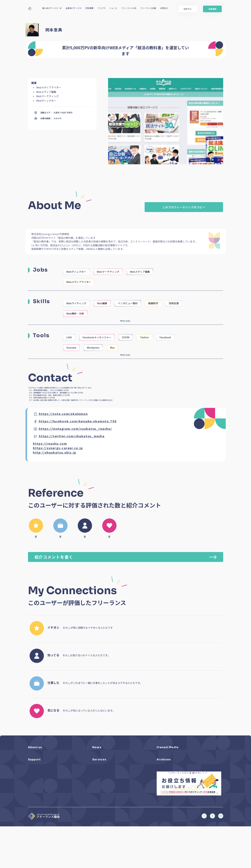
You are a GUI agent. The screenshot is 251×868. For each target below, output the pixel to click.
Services (99, 778)
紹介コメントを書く (126, 557)
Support (34, 778)
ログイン (188, 9)
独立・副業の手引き (166, 789)
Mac (112, 347)
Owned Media (168, 747)
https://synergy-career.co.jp (58, 448)
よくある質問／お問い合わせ (42, 785)
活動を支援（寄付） (38, 759)
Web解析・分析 (75, 313)
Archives (164, 778)
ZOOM (126, 337)
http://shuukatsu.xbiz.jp (55, 452)
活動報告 (97, 763)
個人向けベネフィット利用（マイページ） (113, 794)
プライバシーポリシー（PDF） (43, 817)
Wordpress (93, 347)
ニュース (113, 8)
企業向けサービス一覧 (103, 799)
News (97, 747)
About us (35, 747)
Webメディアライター (79, 282)
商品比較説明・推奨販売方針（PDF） (46, 826)
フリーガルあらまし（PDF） (42, 808)
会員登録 (212, 9)
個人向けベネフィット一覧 (105, 789)
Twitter (144, 337)
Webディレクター (76, 272)
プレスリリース (100, 754)
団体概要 (90, 8)
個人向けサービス (50, 8)
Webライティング (76, 303)
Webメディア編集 (140, 272)
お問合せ (164, 8)
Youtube (71, 347)
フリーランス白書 (148, 8)
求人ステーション (101, 803)
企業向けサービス (74, 8)
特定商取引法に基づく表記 (41, 831)
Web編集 (102, 303)
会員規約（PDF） (36, 813)
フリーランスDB (100, 785)
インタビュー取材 (128, 303)
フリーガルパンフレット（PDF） (44, 803)
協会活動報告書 (164, 794)
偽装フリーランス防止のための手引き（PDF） (179, 803)
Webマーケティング (108, 272)
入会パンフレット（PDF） (41, 789)
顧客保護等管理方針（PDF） (42, 822)
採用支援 (174, 303)
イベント (97, 759)
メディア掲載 (99, 768)
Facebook (165, 337)
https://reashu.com (50, 443)
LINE (69, 337)
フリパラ (101, 8)
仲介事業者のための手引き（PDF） (174, 799)
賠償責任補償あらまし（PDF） (43, 794)
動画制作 (153, 303)
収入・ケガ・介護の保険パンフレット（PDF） (50, 799)
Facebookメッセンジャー (97, 337)
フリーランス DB (129, 8)
